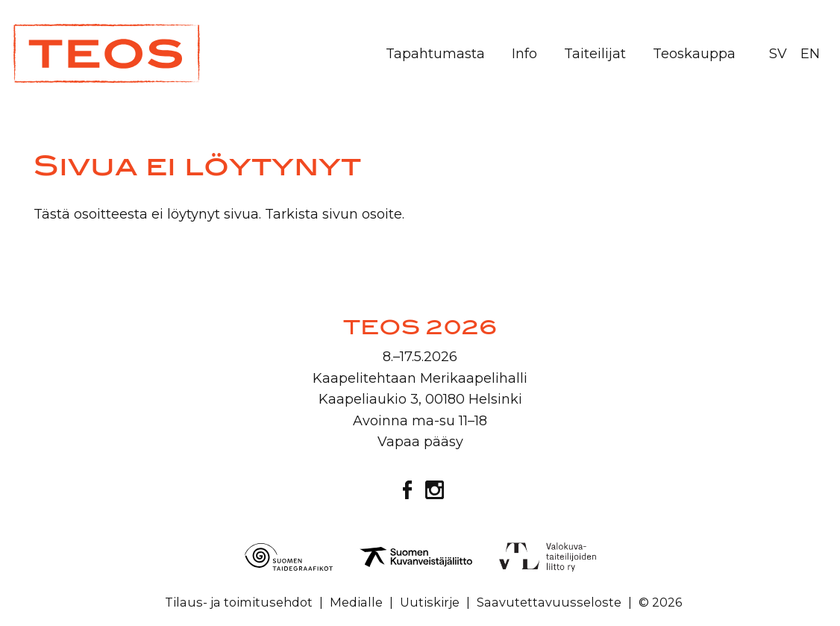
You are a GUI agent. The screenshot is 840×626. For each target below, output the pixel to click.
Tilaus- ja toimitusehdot (239, 602)
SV (778, 54)
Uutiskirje (430, 602)
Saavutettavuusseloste (549, 602)
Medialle (356, 602)
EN (810, 54)
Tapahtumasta (435, 54)
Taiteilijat (595, 54)
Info (524, 54)
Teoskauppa (694, 54)
